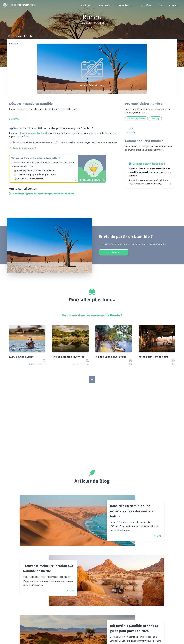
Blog (160, 5)
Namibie (18, 36)
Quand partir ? (126, 5)
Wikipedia (14, 119)
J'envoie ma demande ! (24, 148)
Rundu (29, 36)
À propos (174, 5)
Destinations (106, 5)
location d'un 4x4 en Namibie (35, 133)
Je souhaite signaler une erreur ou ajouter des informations (42, 194)
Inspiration (87, 5)
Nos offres (146, 5)
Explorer (114, 252)
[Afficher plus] (92, 379)
